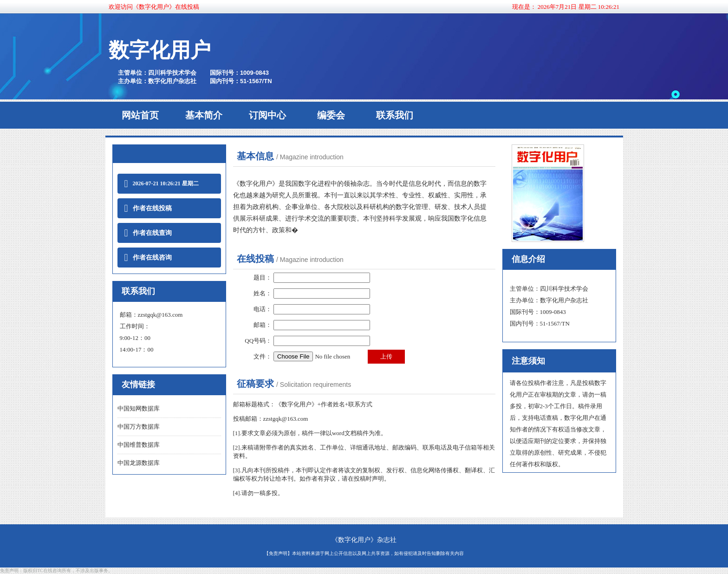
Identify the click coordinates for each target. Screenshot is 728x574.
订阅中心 (267, 115)
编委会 (331, 115)
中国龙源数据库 (139, 463)
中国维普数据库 (139, 445)
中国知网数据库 (139, 408)
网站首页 (140, 115)
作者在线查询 (148, 233)
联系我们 (395, 115)
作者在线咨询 (148, 258)
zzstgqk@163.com (160, 315)
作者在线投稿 (148, 208)
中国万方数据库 (139, 427)
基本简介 (204, 115)
